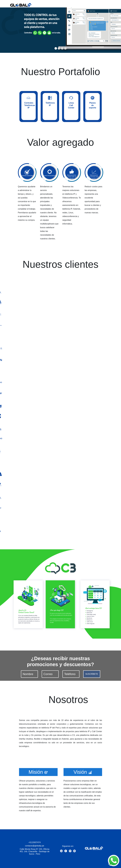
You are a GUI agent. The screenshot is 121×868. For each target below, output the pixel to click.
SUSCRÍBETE (92, 674)
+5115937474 (34, 842)
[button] (9, 26)
